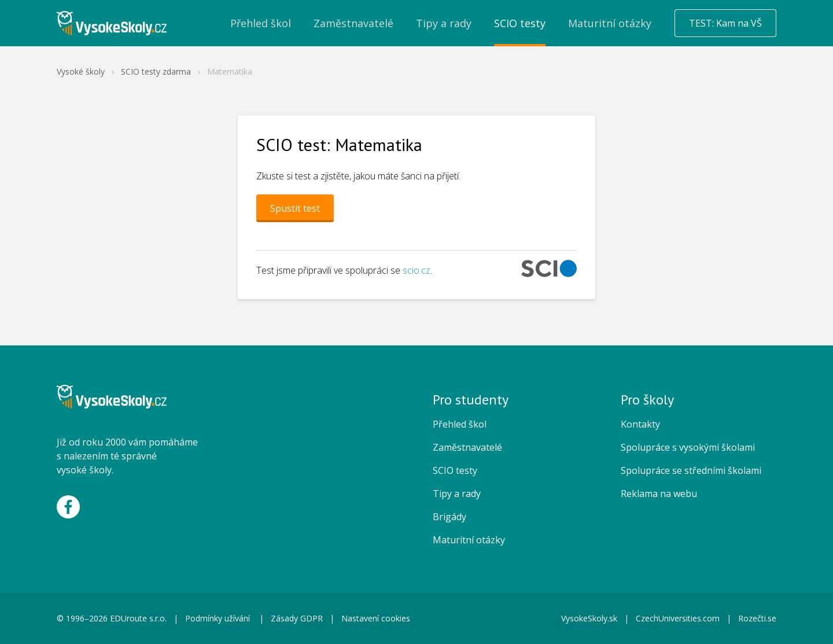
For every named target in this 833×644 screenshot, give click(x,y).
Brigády (449, 517)
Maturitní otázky (469, 540)
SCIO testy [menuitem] (520, 23)
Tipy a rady (457, 494)
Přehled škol (460, 424)
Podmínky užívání (219, 618)
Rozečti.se (757, 618)
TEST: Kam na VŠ (725, 23)
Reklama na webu (659, 494)
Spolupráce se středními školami (691, 470)
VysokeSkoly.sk (589, 618)
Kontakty (640, 424)
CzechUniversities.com (678, 618)
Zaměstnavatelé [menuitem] (353, 23)
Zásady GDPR (297, 618)
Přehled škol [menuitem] (261, 23)
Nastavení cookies (376, 618)
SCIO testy (455, 470)
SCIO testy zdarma (156, 71)
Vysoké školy (81, 71)
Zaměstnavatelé (467, 447)
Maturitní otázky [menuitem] (610, 23)
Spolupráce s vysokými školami (688, 447)
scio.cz (417, 270)
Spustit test (295, 208)
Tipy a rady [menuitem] (444, 23)
